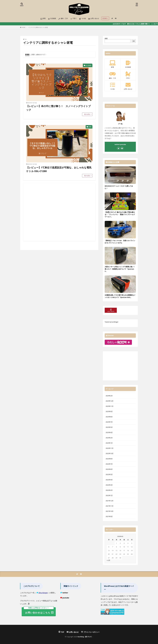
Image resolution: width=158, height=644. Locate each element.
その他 (82, 19)
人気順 (33, 54)
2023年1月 (109, 443)
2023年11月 (110, 406)
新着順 (27, 54)
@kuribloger (43, 593)
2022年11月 (110, 448)
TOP (61, 632)
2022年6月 (109, 469)
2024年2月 (109, 396)
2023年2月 (109, 438)
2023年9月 (109, 411)
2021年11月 (110, 506)
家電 (43, 19)
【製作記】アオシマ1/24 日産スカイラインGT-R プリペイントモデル (120, 242)
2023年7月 (109, 422)
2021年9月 (109, 516)
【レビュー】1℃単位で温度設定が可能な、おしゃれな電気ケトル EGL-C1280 (59, 169)
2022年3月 (109, 485)
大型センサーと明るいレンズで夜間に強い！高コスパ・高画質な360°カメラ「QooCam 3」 (120, 269)
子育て (73, 19)
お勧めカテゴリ (41, 54)
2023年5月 (109, 427)
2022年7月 (109, 464)
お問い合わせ (94, 19)
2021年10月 (110, 511)
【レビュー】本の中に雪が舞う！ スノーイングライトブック (58, 108)
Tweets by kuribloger (112, 322)
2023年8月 (109, 417)
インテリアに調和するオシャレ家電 (38, 27)
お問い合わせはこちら (39, 611)
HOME (24, 27)
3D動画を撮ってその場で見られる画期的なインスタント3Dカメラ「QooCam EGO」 (120, 296)
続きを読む (87, 114)
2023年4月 (109, 432)
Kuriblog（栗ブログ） (85, 637)
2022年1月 (109, 495)
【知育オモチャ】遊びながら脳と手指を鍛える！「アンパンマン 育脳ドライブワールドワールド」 (120, 214)
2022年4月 (109, 480)
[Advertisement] (59, 212)
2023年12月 (110, 401)
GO (134, 41)
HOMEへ (105, 18)
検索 (106, 38)
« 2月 (108, 560)
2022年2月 (109, 490)
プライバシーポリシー (90, 632)
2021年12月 (110, 501)
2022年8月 (109, 459)
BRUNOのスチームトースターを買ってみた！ (119, 187)
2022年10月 (110, 453)
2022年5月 (109, 474)
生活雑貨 (52, 19)
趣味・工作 (63, 19)
